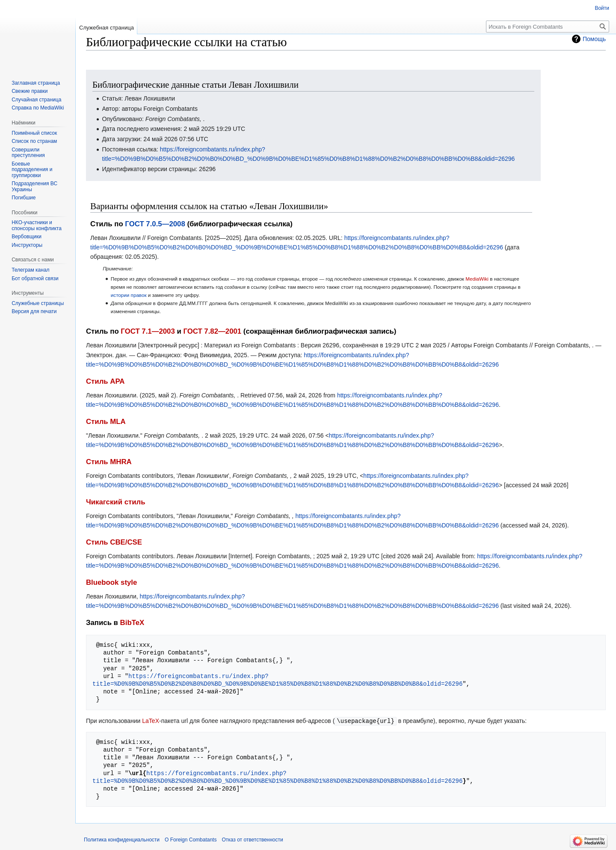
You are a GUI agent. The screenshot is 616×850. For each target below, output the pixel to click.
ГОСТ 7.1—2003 (148, 331)
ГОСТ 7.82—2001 (212, 331)
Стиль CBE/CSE (114, 542)
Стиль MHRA (109, 462)
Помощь (594, 39)
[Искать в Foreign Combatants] (548, 27)
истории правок (129, 295)
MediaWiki (477, 279)
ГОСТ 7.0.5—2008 (155, 224)
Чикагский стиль (115, 502)
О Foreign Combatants (191, 839)
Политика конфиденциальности (122, 839)
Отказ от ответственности (252, 839)
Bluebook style (111, 582)
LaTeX (151, 721)
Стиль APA (105, 381)
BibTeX (132, 623)
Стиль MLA (106, 422)
